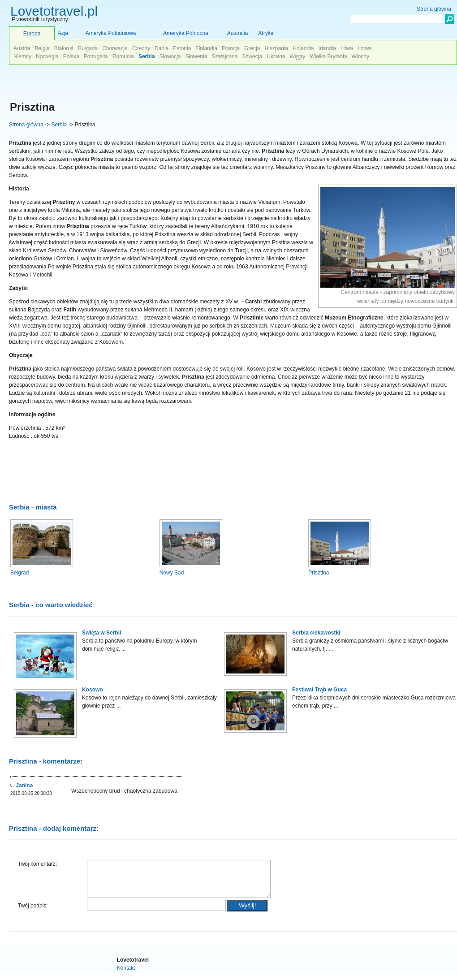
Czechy (141, 48)
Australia (238, 33)
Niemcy (22, 56)
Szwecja (252, 56)
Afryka (266, 33)
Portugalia (96, 56)
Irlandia (327, 48)
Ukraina (276, 56)
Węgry (298, 56)
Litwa (347, 48)
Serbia (59, 125)
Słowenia (196, 56)
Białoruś (64, 48)
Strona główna (26, 125)
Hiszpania (276, 48)
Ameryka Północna (186, 33)
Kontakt (126, 975)
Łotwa (365, 48)
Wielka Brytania (328, 56)
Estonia (182, 48)
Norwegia (47, 56)
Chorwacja (115, 48)
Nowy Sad (172, 573)
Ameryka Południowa (111, 33)
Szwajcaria (224, 56)
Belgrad (19, 573)
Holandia (303, 48)
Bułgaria (88, 48)
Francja (231, 48)
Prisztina (319, 573)
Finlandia (206, 48)
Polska (71, 56)
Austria (22, 48)
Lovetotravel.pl (54, 11)
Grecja (252, 48)
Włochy (360, 56)
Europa (32, 34)
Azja (63, 33)
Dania (162, 48)
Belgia (42, 48)
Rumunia (123, 56)
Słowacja (170, 56)
